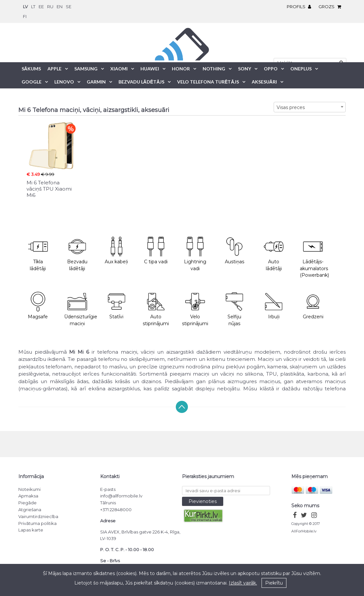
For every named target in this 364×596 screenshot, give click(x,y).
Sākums (31, 69)
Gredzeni (313, 306)
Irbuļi (274, 306)
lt (33, 7)
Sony (245, 69)
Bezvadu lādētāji (77, 254)
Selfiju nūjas (234, 309)
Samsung (86, 69)
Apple (55, 69)
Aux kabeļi (116, 251)
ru (50, 7)
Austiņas (234, 251)
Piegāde (27, 503)
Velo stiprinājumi (195, 309)
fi (25, 16)
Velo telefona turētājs (208, 82)
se (69, 7)
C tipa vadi (156, 251)
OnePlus (301, 69)
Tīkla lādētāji (38, 254)
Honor (181, 69)
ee (41, 7)
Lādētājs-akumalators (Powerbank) (314, 257)
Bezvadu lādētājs (142, 82)
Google (32, 82)
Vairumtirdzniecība (38, 516)
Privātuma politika (37, 523)
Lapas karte (31, 530)
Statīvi (117, 306)
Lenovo (64, 82)
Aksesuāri (264, 82)
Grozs (331, 7)
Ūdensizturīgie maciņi (81, 309)
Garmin (96, 82)
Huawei (150, 69)
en (60, 7)
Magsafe (38, 306)
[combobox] (310, 107)
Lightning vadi (195, 254)
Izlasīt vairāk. (243, 583)
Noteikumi (29, 489)
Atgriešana (30, 510)
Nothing (214, 69)
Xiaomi (119, 69)
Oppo (271, 69)
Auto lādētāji (274, 254)
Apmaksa (28, 496)
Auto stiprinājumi (156, 309)
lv (25, 7)
